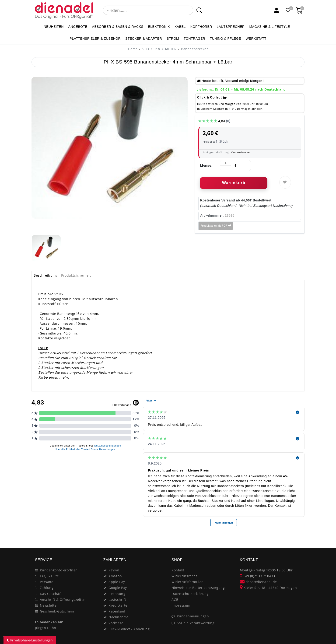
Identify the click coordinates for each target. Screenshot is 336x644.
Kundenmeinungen (193, 616)
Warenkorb (234, 183)
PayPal (114, 570)
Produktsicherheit (76, 275)
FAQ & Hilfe (49, 576)
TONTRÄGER (194, 39)
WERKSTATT (256, 39)
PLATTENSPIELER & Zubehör (95, 39)
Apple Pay (117, 582)
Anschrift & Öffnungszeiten (63, 600)
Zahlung (47, 588)
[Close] (299, 538)
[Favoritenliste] (288, 10)
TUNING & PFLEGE (225, 39)
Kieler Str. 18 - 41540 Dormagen (268, 588)
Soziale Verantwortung (196, 623)
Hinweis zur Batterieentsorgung (198, 588)
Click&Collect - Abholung (129, 629)
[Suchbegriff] (148, 10)
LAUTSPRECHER (231, 27)
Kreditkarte (118, 605)
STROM (173, 39)
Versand (47, 582)
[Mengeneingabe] (235, 166)
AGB (175, 600)
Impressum (181, 605)
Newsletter (49, 605)
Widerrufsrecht (184, 576)
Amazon (115, 576)
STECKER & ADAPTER (144, 39)
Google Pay (118, 588)
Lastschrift (117, 600)
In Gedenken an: (49, 622)
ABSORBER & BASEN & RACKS (118, 27)
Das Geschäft (51, 594)
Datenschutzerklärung (190, 594)
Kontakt (178, 570)
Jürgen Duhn (46, 628)
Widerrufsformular (187, 582)
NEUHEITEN (54, 27)
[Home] (133, 49)
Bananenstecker (194, 49)
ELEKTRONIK (159, 27)
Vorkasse (116, 623)
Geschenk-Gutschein (57, 611)
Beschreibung (45, 275)
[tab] (45, 275)
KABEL (180, 27)
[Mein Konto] (276, 10)
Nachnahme (119, 617)
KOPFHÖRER (201, 27)
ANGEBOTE (78, 27)
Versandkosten (240, 152)
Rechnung (117, 594)
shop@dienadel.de (258, 582)
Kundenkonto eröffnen (59, 570)
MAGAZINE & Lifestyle (269, 27)
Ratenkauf (117, 611)
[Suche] (199, 10)
